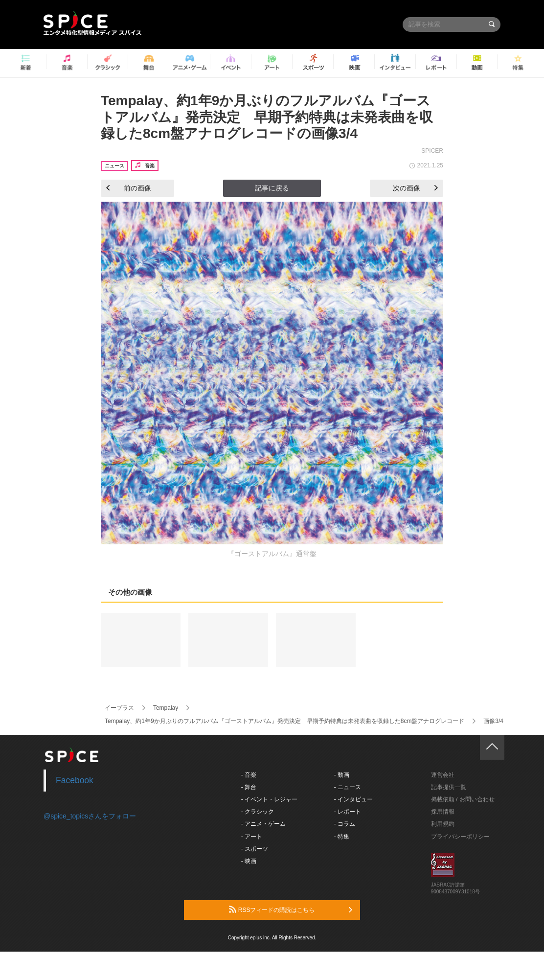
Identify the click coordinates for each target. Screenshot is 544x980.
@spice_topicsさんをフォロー (90, 816)
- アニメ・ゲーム (263, 824)
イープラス (119, 708)
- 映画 (249, 861)
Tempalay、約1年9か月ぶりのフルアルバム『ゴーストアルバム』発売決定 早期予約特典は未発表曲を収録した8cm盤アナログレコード (284, 721)
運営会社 (443, 775)
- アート (252, 837)
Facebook (75, 780)
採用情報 (443, 812)
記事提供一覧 (449, 787)
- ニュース (348, 787)
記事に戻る (272, 188)
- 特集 (342, 837)
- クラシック (258, 812)
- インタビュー (353, 799)
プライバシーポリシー (460, 837)
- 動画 (342, 775)
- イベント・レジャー (269, 799)
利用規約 (443, 824)
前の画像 (129, 188)
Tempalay (166, 708)
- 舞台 (249, 787)
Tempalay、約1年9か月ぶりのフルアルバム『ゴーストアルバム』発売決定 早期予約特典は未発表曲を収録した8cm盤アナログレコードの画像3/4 (267, 117)
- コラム (345, 824)
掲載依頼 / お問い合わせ (463, 799)
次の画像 (415, 188)
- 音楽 (249, 775)
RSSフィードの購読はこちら (291, 910)
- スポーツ (255, 849)
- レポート (348, 812)
